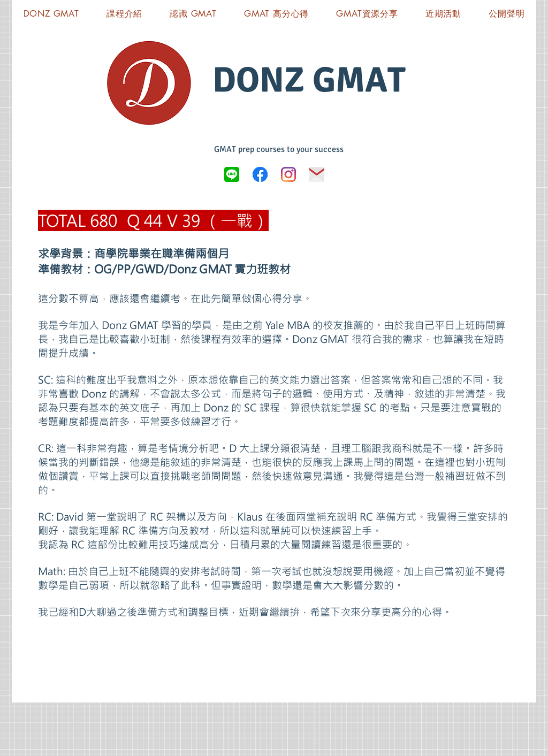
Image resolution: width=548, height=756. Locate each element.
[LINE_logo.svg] (232, 174)
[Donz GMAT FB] (260, 174)
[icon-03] (317, 174)
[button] (367, 14)
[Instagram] (288, 174)
